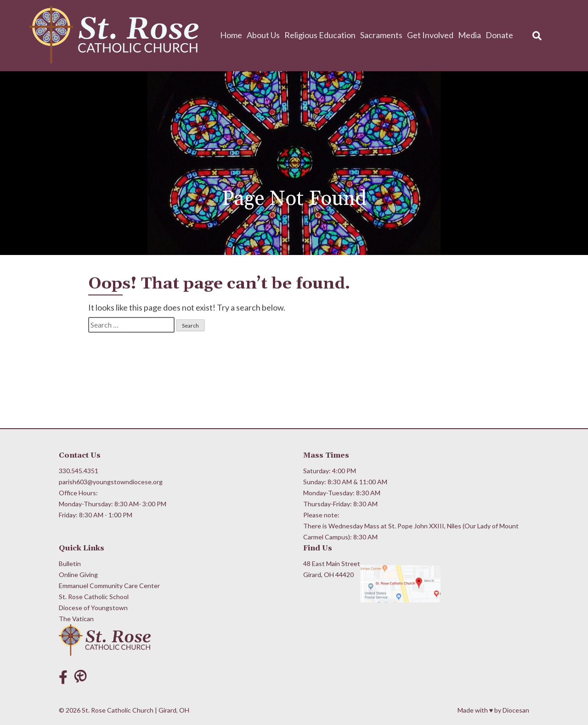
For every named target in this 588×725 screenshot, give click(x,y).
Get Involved (430, 35)
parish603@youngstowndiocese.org (111, 482)
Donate (499, 35)
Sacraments (381, 35)
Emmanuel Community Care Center (109, 586)
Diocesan (516, 710)
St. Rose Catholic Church (118, 710)
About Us (263, 35)
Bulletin (70, 564)
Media (469, 35)
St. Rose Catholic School (94, 597)
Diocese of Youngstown (93, 608)
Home (231, 35)
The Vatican (76, 619)
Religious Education (320, 35)
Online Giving (78, 575)
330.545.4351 (79, 471)
